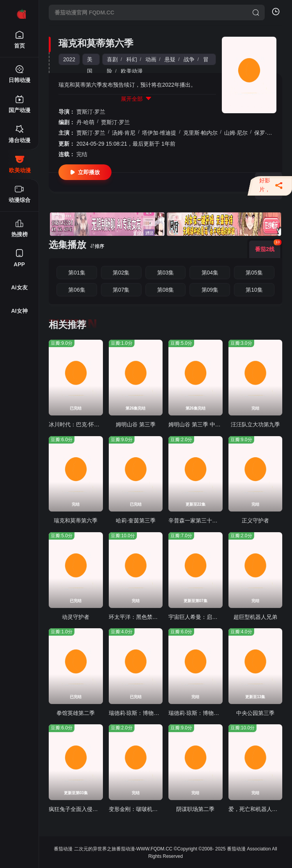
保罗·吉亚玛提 (271, 133)
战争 (189, 59)
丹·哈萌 (85, 122)
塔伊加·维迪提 (159, 133)
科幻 (132, 59)
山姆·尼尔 (236, 133)
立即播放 (85, 172)
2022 (69, 59)
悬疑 (170, 59)
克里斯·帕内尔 (200, 133)
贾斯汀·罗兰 (91, 112)
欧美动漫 (132, 71)
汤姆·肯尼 (124, 133)
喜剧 (112, 59)
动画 (151, 59)
